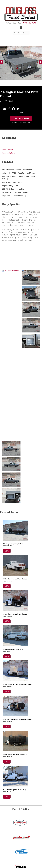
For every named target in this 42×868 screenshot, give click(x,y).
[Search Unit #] (21, 33)
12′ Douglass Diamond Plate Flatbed (15, 600)
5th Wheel (6, 826)
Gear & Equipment (25, 817)
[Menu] (21, 27)
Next (40, 62)
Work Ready (23, 824)
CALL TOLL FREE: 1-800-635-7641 (21, 122)
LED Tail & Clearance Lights (13, 189)
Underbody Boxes (9, 153)
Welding (5, 820)
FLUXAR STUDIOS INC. (23, 863)
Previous (2, 62)
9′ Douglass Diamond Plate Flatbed (15, 424)
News (20, 826)
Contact (21, 828)
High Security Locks (10, 186)
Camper (5, 822)
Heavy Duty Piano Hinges (12, 182)
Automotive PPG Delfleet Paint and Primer (19, 173)
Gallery (20, 820)
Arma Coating (7, 150)
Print (21, 113)
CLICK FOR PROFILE (21, 856)
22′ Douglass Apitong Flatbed (13, 389)
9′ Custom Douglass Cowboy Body (15, 635)
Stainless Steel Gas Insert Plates (15, 192)
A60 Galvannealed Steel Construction (17, 170)
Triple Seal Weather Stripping (14, 196)
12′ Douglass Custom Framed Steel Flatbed (18, 530)
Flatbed (5, 831)
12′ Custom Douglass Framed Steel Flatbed (18, 565)
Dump (4, 833)
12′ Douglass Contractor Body (13, 494)
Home (20, 815)
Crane (4, 817)
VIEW (7, 396)
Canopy (5, 828)
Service (5, 815)
